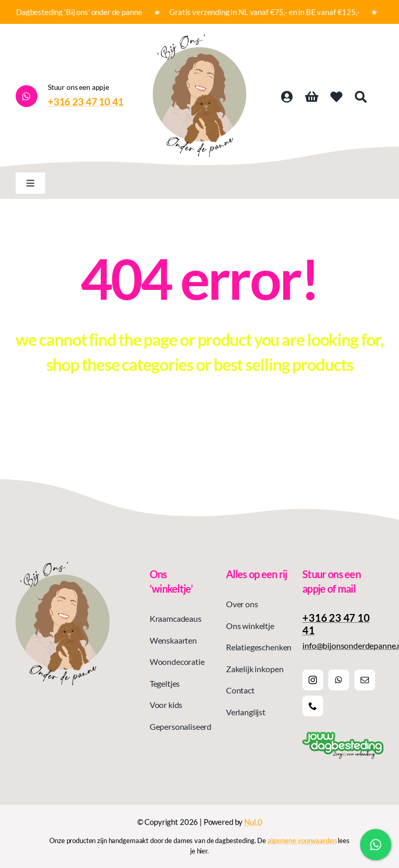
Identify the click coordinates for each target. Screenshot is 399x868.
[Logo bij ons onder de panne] (199, 38)
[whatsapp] (339, 680)
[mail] (365, 680)
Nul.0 (253, 822)
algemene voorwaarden (302, 840)
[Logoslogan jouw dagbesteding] (343, 736)
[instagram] (313, 680)
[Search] (361, 97)
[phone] (313, 706)
